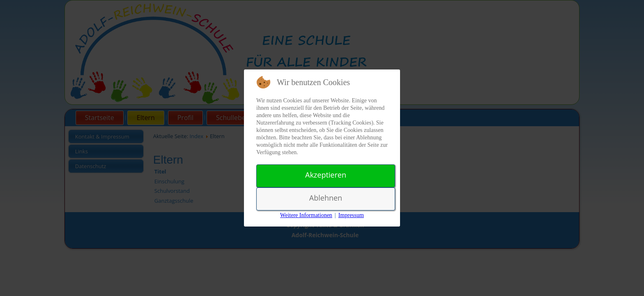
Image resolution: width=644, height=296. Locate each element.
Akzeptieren (326, 175)
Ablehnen (326, 198)
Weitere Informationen (306, 215)
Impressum (351, 215)
